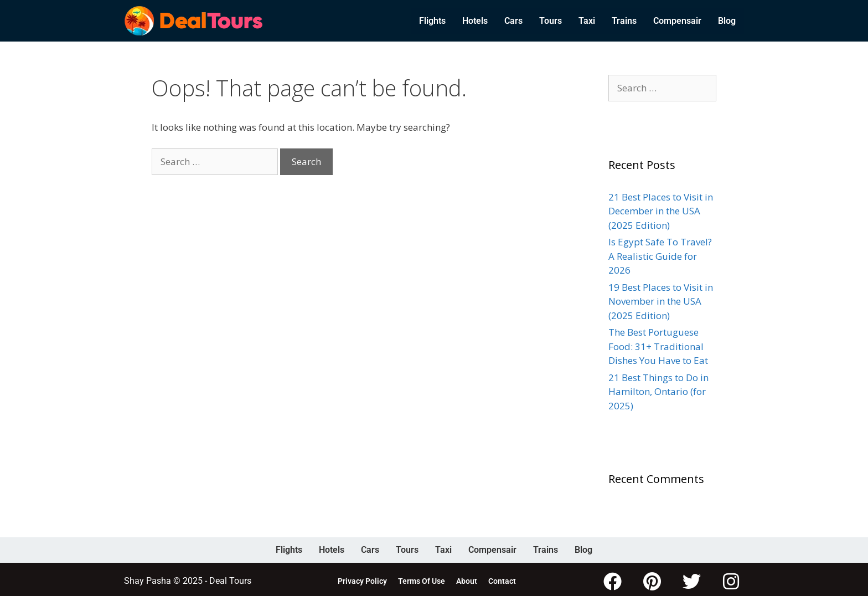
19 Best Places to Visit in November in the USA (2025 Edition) (661, 301)
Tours (551, 21)
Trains (624, 21)
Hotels (475, 21)
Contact (502, 579)
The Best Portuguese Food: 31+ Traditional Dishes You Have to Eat (658, 346)
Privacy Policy (362, 579)
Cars (513, 21)
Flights (432, 21)
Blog (727, 21)
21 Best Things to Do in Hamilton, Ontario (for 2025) (658, 392)
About (467, 579)
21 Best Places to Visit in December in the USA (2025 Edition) (661, 211)
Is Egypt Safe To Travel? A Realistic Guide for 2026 (660, 256)
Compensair (677, 21)
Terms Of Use (422, 579)
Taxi (587, 21)
